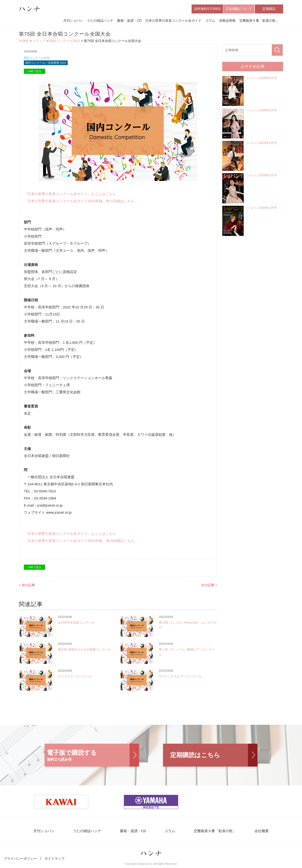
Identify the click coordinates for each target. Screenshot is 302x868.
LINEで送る (34, 73)
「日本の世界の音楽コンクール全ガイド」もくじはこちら (70, 195)
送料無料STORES (207, 9)
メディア (39, 42)
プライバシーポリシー (20, 860)
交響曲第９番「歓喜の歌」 (259, 21)
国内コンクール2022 (65, 42)
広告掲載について (239, 9)
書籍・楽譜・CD (129, 21)
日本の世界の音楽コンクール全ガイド (173, 21)
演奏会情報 (227, 21)
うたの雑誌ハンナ (100, 21)
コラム (210, 21)
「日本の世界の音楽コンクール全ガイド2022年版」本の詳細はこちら (79, 202)
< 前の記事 (27, 587)
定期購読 (269, 9)
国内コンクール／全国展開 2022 (48, 64)
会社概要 (255, 833)
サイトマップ (55, 860)
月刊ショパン (73, 21)
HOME (24, 42)
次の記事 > (209, 587)
